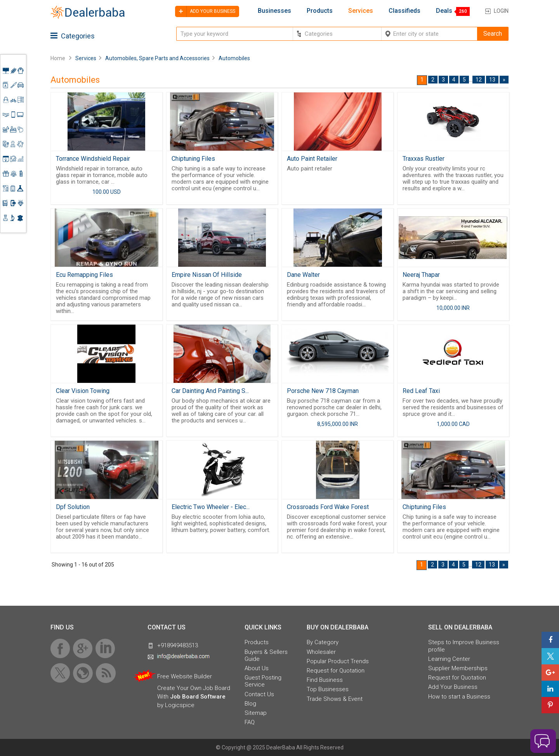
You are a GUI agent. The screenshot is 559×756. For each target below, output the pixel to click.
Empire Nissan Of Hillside (207, 275)
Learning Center (449, 659)
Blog (250, 704)
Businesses (274, 11)
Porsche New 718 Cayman (323, 391)
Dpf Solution (73, 507)
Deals (444, 11)
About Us (257, 668)
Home (58, 58)
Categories (73, 36)
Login (501, 11)
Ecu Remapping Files (84, 275)
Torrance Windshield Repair (93, 159)
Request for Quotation (336, 671)
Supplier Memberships (458, 668)
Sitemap (256, 713)
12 (479, 80)
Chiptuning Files (193, 159)
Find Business (325, 680)
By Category (323, 642)
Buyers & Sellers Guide (266, 655)
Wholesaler (321, 652)
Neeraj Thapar (421, 275)
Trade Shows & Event (335, 699)
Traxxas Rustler (424, 159)
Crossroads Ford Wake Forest (328, 507)
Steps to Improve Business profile (464, 646)
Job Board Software (198, 697)
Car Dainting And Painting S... (210, 391)
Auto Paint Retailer (312, 159)
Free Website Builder (185, 676)
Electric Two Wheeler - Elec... (211, 507)
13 (492, 80)
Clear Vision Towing (83, 391)
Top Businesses (328, 689)
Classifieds (404, 11)
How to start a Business (459, 697)
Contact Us (259, 694)
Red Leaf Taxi (421, 391)
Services (361, 11)
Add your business (205, 11)
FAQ (250, 722)
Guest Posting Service (263, 681)
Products (320, 11)
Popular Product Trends (338, 661)
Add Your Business (453, 687)
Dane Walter (303, 275)
